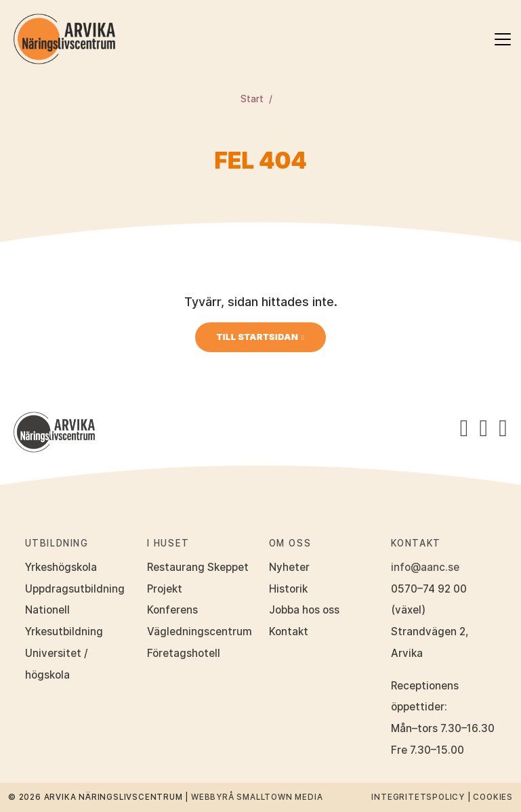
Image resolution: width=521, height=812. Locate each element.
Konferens (172, 610)
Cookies (493, 797)
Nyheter (289, 567)
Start (252, 99)
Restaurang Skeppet (198, 567)
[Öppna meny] (503, 39)
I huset (168, 543)
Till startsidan (258, 337)
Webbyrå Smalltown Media (257, 797)
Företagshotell (184, 653)
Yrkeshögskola (61, 567)
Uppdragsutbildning (75, 589)
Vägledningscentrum (200, 632)
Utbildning (57, 543)
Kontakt (289, 632)
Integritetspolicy (418, 797)
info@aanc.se (425, 567)
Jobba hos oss (304, 610)
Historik (288, 589)
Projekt (165, 589)
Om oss (290, 543)
